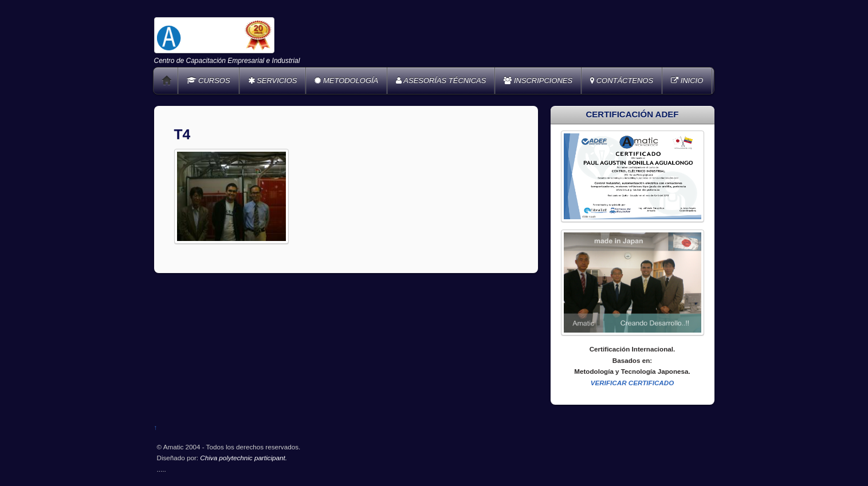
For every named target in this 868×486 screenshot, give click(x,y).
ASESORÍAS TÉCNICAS (441, 80)
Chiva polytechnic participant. (243, 458)
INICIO (687, 80)
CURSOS (209, 80)
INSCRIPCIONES (538, 80)
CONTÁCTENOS (622, 80)
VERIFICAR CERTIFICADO (633, 383)
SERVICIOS (273, 80)
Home (167, 81)
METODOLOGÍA (346, 80)
